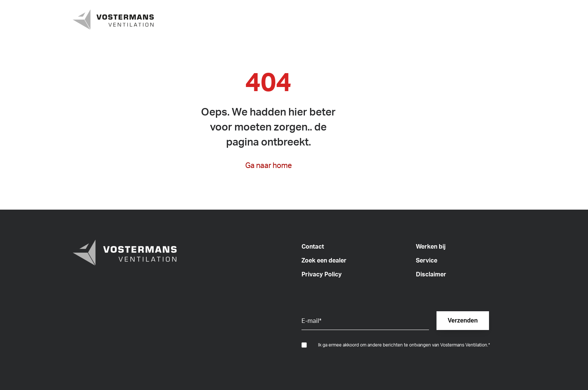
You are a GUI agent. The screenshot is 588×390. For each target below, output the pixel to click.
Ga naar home (268, 165)
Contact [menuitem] (313, 246)
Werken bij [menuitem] (431, 246)
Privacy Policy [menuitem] (322, 274)
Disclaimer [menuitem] (431, 274)
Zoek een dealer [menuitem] (324, 260)
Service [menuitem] (427, 260)
